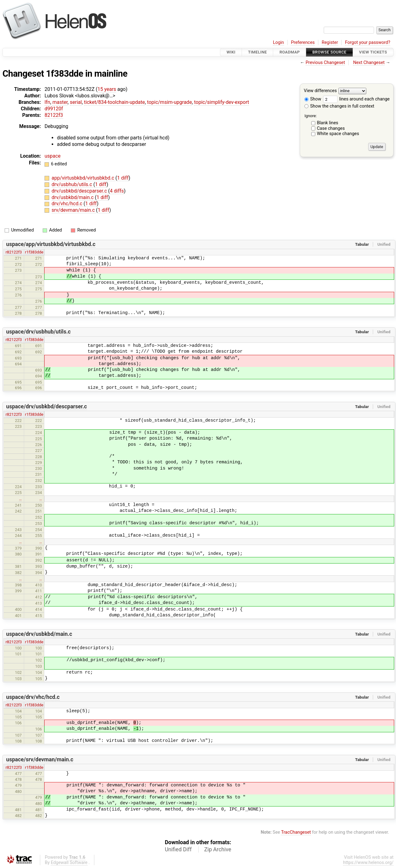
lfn (47, 102)
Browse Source (329, 52)
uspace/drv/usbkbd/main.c (39, 634)
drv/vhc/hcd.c (68, 204)
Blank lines (327, 123)
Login (278, 43)
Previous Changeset (325, 63)
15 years (107, 89)
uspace (53, 156)
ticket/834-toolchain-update (115, 102)
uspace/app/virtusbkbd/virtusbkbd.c (51, 244)
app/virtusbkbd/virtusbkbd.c (84, 178)
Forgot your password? (368, 43)
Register (330, 43)
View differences (320, 91)
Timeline (258, 52)
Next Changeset (369, 63)
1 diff (123, 178)
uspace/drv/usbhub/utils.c (39, 332)
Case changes (331, 128)
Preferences (303, 43)
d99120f (54, 109)
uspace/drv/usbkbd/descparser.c (47, 406)
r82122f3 (14, 252)
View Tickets (373, 52)
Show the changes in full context (339, 106)
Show (313, 99)
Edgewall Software (69, 863)
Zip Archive (218, 849)
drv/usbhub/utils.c (73, 184)
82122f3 (54, 115)
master (60, 102)
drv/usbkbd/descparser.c (80, 191)
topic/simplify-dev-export (222, 102)
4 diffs (117, 191)
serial (76, 102)
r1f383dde (34, 252)
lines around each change (356, 99)
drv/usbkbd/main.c (73, 197)
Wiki (231, 52)
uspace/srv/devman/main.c (40, 759)
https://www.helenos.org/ (368, 863)
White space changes (338, 134)
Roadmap (290, 52)
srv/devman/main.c (74, 210)
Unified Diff (178, 849)
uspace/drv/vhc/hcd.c (33, 697)
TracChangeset (296, 832)
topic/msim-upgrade (169, 102)
